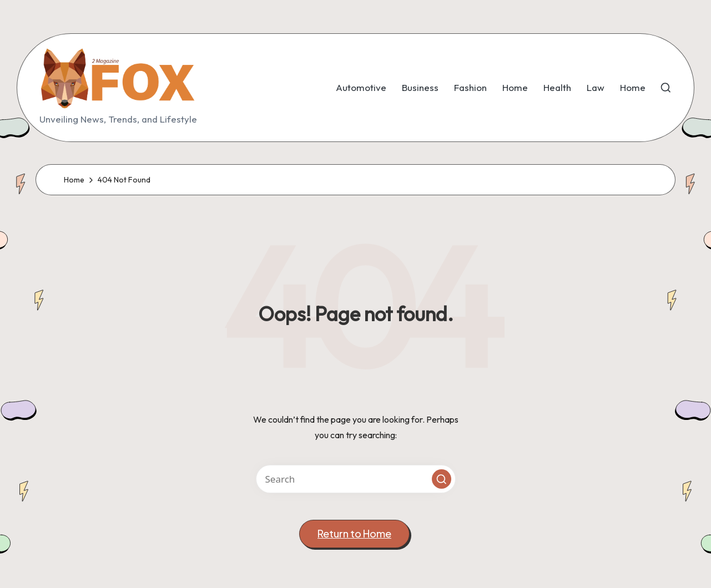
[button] (442, 479)
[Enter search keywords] (356, 479)
